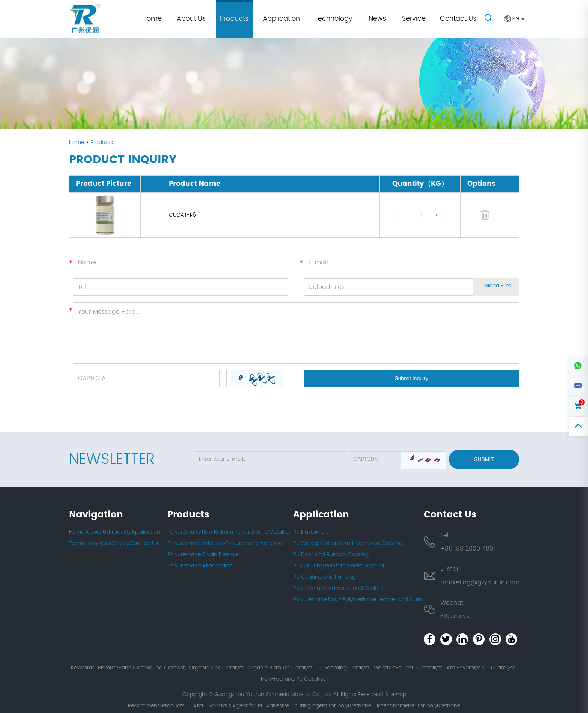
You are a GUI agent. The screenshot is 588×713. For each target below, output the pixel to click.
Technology (333, 19)
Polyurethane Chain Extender (204, 555)
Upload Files (496, 287)
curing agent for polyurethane (333, 705)
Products (234, 19)
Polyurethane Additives (196, 543)
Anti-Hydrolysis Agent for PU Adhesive (241, 705)
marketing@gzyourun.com (480, 582)
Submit (484, 459)
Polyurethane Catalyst (262, 532)
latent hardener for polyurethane (418, 705)
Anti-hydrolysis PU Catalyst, (481, 668)
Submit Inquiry (411, 378)
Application (281, 19)
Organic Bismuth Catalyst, (280, 668)
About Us (191, 19)
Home (152, 19)
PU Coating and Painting (324, 577)
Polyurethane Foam (318, 600)
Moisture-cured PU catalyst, (408, 668)
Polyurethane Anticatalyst (200, 566)
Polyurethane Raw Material (201, 532)
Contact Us (458, 19)
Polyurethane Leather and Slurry (383, 600)
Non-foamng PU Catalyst (293, 679)
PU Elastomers (311, 532)
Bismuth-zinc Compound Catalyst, (142, 668)
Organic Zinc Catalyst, (217, 668)
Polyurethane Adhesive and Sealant (338, 588)
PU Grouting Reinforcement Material (339, 566)
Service (414, 19)
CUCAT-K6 (182, 215)
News (377, 19)
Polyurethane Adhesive (254, 543)
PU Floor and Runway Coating (331, 555)
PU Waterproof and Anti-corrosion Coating (348, 543)
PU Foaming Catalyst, (343, 668)
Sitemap (396, 694)
